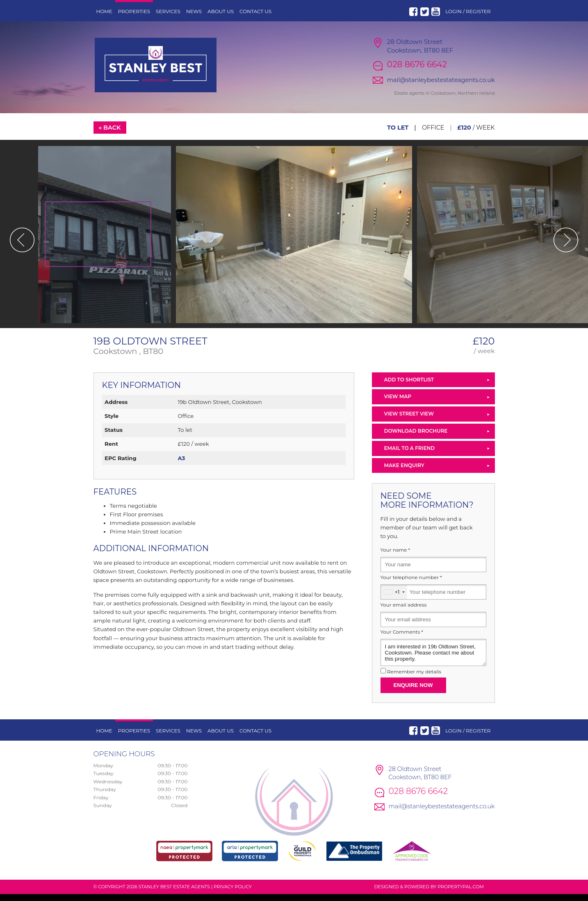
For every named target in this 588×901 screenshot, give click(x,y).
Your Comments (402, 639)
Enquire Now (413, 692)
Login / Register (468, 11)
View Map (398, 403)
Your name (395, 557)
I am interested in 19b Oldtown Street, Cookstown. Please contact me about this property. (433, 659)
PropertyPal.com (460, 893)
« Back (109, 134)
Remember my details (414, 678)
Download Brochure (416, 437)
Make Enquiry (404, 472)
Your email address (404, 611)
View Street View (409, 421)
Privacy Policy (233, 893)
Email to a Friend (410, 455)
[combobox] (394, 599)
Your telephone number (411, 584)
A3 (181, 465)
